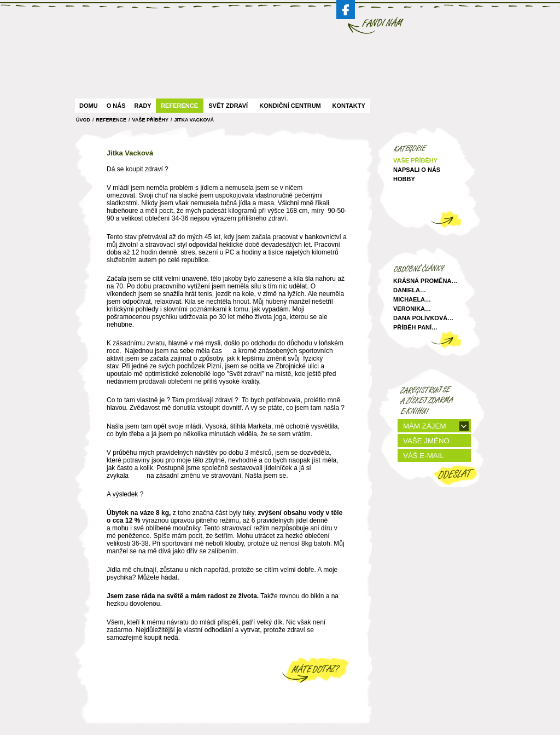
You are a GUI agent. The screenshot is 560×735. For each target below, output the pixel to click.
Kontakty (348, 106)
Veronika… (412, 309)
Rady (143, 106)
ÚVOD (83, 120)
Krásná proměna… (425, 281)
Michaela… (412, 299)
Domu (89, 106)
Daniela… (410, 290)
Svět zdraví (228, 106)
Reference (179, 106)
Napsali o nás (417, 170)
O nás (116, 106)
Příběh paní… (415, 327)
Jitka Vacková (194, 120)
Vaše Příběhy (150, 120)
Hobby (404, 179)
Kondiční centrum (290, 106)
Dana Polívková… (423, 318)
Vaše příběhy (415, 160)
